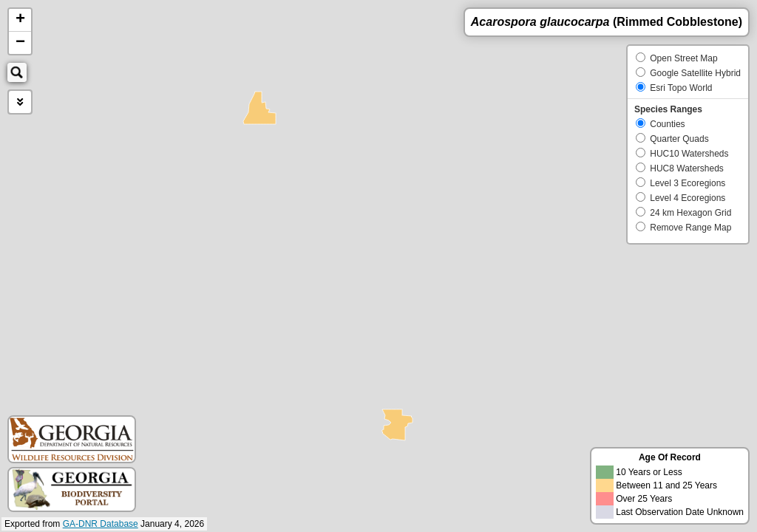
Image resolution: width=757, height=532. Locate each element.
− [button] (20, 43)
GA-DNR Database (101, 524)
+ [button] (20, 20)
